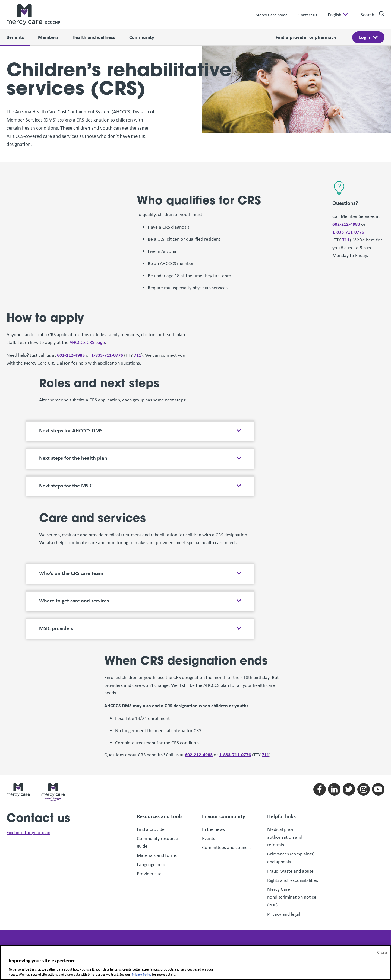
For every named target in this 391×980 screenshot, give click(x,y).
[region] (195, 963)
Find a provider (152, 783)
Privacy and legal (284, 868)
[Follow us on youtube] (378, 743)
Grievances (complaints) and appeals (291, 812)
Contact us (308, 15)
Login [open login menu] (365, 37)
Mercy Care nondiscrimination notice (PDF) (292, 851)
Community (142, 37)
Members (48, 37)
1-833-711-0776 (348, 186)
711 (346, 194)
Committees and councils (227, 802)
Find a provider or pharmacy (306, 37)
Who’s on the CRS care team (71, 527)
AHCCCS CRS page (87, 296)
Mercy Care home (272, 15)
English (335, 15)
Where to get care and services (74, 554)
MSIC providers (56, 582)
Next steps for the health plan (73, 412)
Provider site (149, 828)
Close (382, 952)
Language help (151, 818)
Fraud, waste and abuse (291, 825)
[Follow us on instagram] (364, 743)
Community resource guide (157, 796)
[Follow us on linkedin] (334, 743)
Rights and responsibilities (293, 834)
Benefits (15, 37)
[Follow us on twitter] (349, 743)
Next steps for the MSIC (66, 439)
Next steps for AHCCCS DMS (71, 384)
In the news (213, 783)
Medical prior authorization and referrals (285, 791)
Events (209, 792)
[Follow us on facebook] (320, 743)
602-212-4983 (346, 178)
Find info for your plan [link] (28, 787)
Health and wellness (94, 37)
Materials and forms (157, 809)
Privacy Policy (142, 974)
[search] (380, 14)
